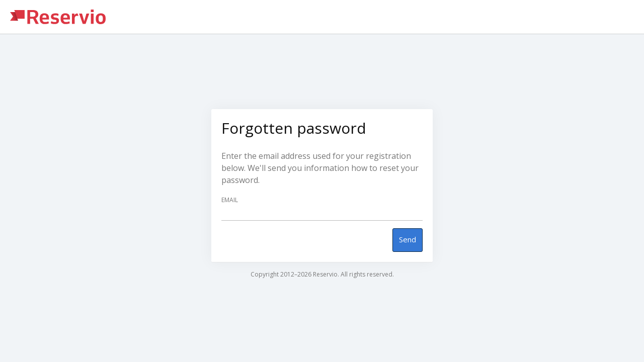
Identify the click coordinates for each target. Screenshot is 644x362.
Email (230, 200)
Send (408, 239)
